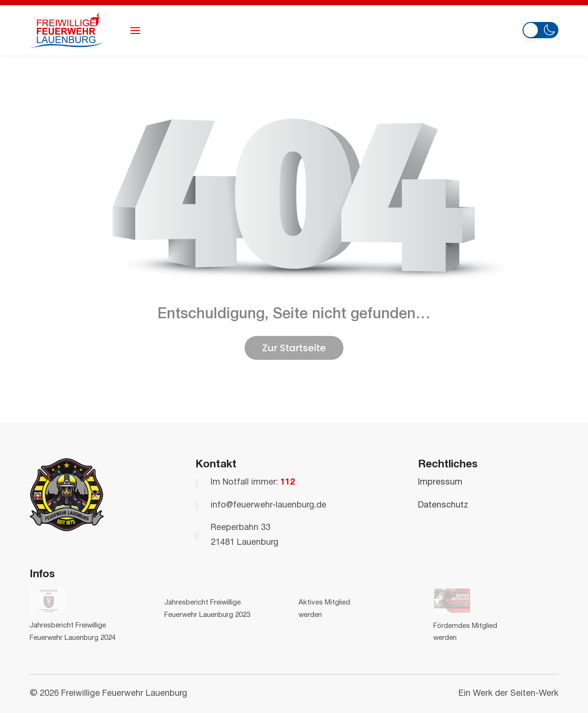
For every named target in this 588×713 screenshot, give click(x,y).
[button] (540, 29)
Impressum (440, 482)
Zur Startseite (294, 348)
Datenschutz (443, 505)
